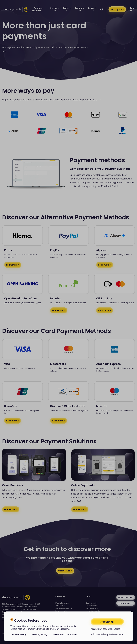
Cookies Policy (18, 635)
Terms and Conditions (65, 635)
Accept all (107, 622)
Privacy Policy (40, 635)
